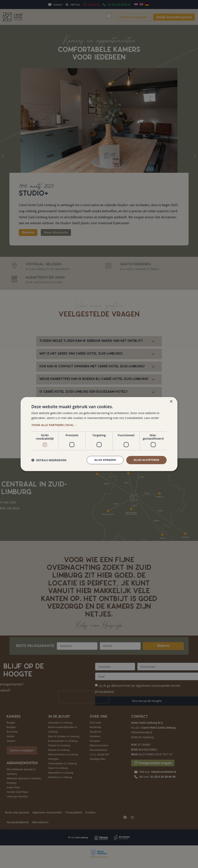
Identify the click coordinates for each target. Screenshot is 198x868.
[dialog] (99, 434)
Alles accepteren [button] (145, 460)
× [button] (171, 401)
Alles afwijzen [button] (103, 460)
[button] (99, 425)
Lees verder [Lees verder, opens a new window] (152, 417)
